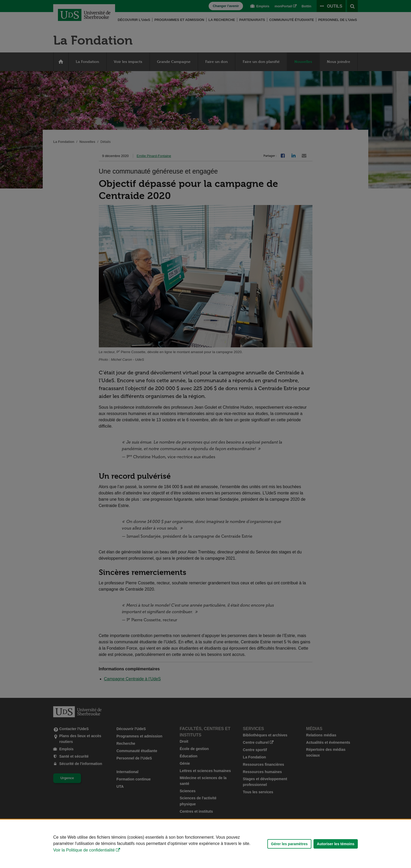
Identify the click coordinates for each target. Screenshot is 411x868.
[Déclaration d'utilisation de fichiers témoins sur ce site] (206, 844)
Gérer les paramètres (289, 844)
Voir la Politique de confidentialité (84, 850)
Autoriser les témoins (336, 844)
